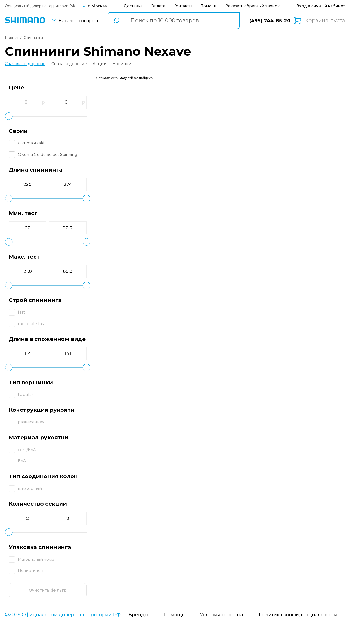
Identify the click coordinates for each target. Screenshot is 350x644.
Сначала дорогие (69, 64)
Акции (100, 64)
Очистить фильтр (48, 590)
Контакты (183, 6)
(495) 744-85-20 (270, 21)
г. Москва (97, 6)
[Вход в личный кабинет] (321, 6)
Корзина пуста (325, 21)
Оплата (158, 6)
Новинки (122, 64)
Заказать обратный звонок (253, 6)
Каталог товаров (78, 21)
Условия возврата (221, 615)
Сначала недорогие (25, 64)
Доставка (133, 6)
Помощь (209, 6)
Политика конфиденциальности (298, 615)
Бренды (138, 615)
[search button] (116, 21)
